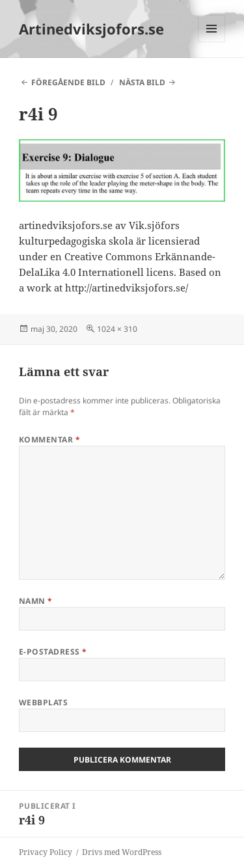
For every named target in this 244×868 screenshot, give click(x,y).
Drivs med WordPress (122, 852)
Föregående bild (68, 82)
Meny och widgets (212, 42)
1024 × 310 (117, 329)
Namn (36, 601)
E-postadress (53, 652)
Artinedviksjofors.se (91, 29)
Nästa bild (142, 82)
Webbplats (43, 702)
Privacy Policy (46, 852)
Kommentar (49, 440)
